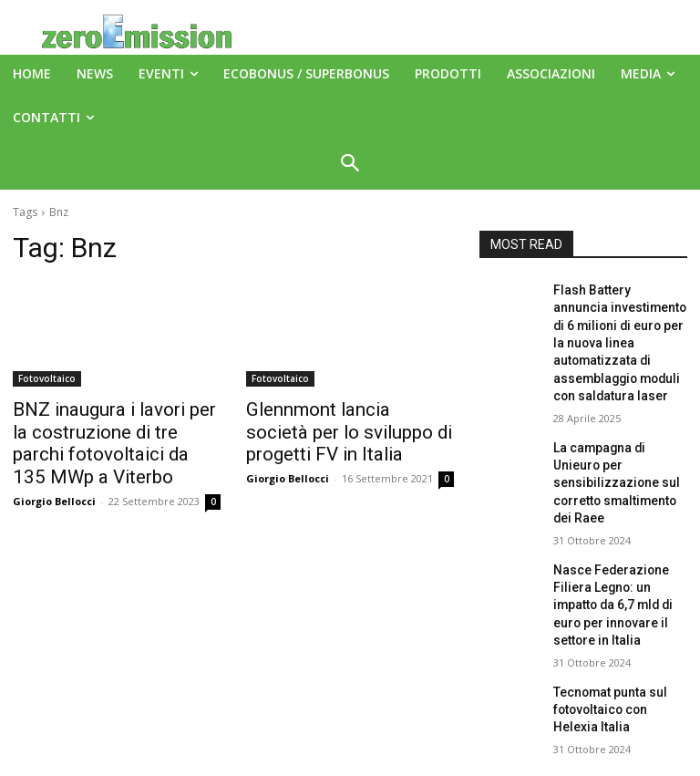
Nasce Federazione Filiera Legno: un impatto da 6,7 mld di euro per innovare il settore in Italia (619, 533)
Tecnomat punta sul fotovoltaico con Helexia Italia (615, 620)
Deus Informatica (487, 759)
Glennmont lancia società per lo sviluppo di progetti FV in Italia (346, 429)
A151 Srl (461, 721)
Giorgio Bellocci (54, 491)
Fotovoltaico (47, 378)
